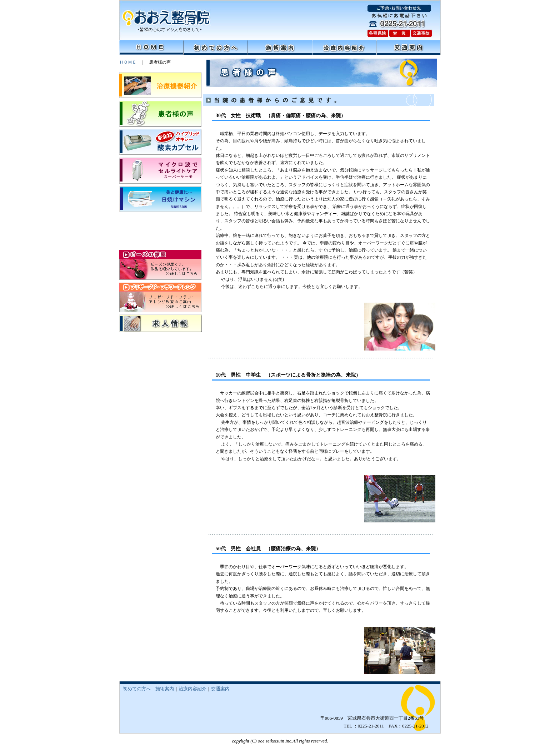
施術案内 (165, 689)
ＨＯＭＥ (128, 62)
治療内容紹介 (192, 689)
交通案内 (220, 689)
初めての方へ (137, 689)
